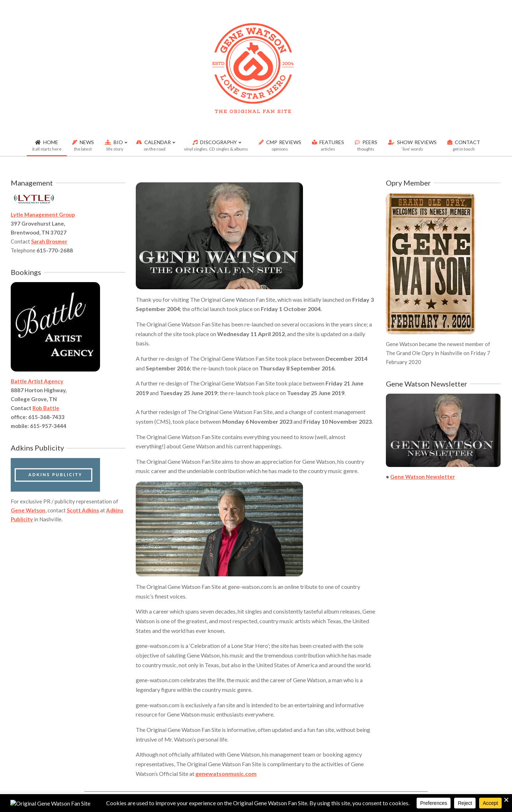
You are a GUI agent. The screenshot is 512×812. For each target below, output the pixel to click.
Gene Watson (28, 510)
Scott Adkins (83, 510)
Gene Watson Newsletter (422, 477)
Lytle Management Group (43, 215)
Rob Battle (46, 408)
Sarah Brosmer (49, 241)
